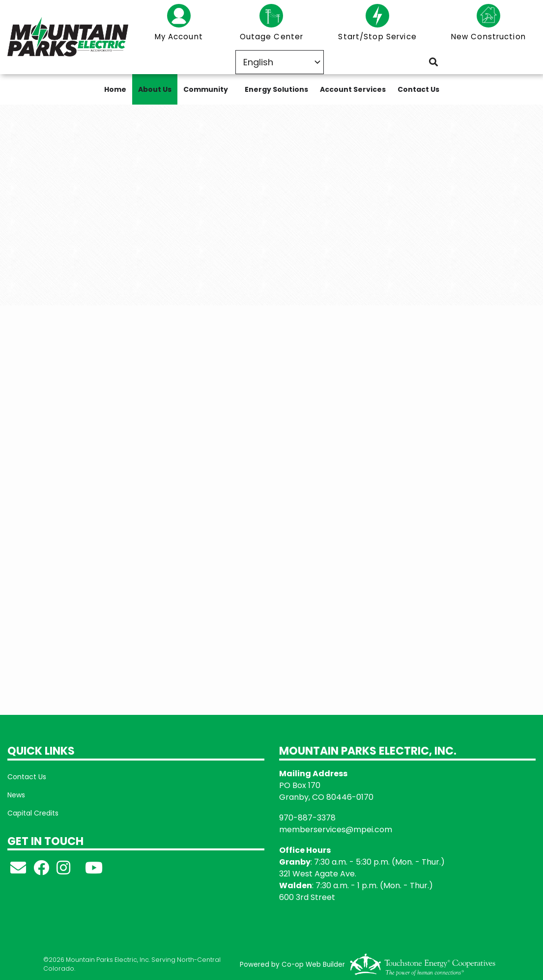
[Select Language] (280, 62)
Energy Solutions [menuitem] (276, 89)
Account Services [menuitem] (353, 89)
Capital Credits (33, 813)
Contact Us (27, 777)
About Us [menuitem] (155, 89)
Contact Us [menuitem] (418, 89)
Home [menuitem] (115, 89)
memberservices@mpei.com (336, 830)
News (16, 795)
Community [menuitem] (206, 89)
